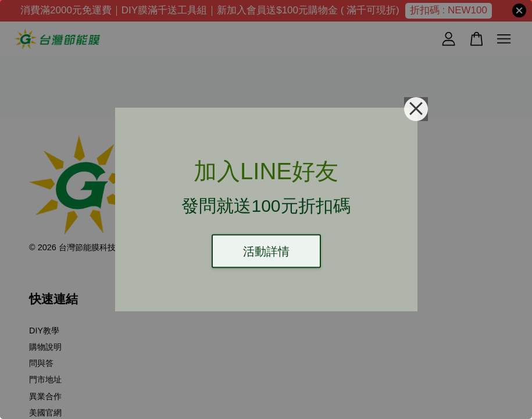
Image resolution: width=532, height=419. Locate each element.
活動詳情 (266, 251)
